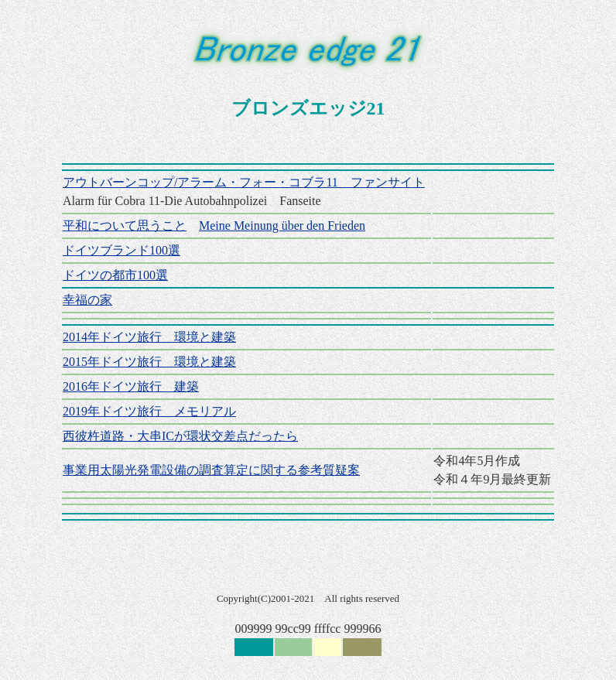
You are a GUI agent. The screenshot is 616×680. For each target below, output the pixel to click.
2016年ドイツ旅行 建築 (131, 386)
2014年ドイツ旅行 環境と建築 (149, 337)
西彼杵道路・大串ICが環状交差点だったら (180, 436)
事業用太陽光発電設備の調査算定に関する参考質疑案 (211, 470)
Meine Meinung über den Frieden (282, 226)
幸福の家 (87, 300)
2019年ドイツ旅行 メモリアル (149, 411)
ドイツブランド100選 (121, 250)
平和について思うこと (125, 226)
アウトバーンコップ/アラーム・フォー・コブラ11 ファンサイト (244, 182)
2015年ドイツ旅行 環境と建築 (149, 362)
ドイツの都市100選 (115, 275)
